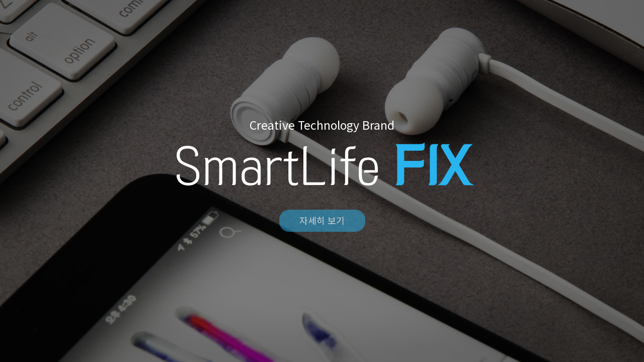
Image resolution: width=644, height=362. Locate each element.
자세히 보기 (322, 220)
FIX (322, 21)
